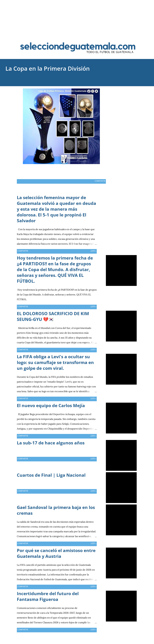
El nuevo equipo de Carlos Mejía (51, 405)
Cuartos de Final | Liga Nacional (51, 475)
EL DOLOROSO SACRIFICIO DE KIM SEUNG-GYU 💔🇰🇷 (53, 316)
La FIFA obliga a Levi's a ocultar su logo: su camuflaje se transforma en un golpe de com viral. (55, 362)
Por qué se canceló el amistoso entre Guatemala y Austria (56, 553)
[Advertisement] (77, 17)
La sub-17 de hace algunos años (51, 443)
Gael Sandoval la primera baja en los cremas (56, 510)
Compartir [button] (125, 90)
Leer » (93, 251)
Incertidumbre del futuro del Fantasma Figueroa (48, 596)
